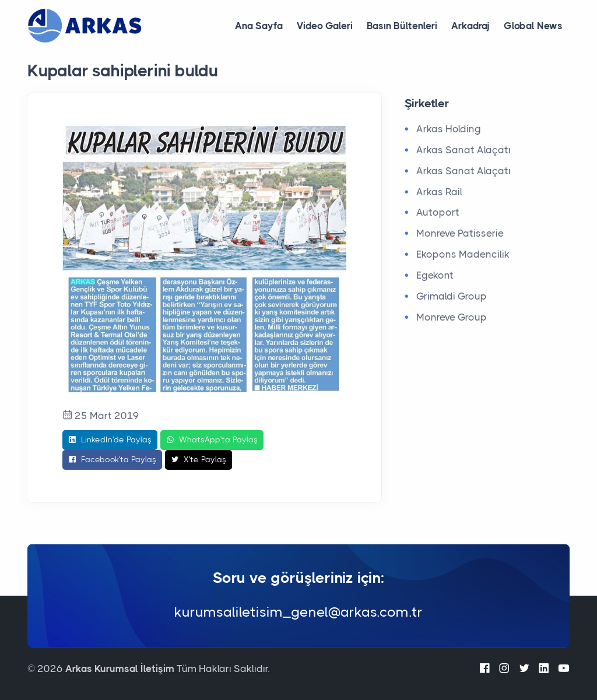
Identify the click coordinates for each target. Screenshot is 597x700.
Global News (533, 26)
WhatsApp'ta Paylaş (212, 440)
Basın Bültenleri (402, 26)
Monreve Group (452, 317)
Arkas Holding (449, 129)
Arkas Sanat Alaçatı (463, 150)
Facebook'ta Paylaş (112, 460)
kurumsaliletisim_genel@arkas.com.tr (298, 612)
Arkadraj (470, 26)
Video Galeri (325, 26)
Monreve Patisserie (460, 233)
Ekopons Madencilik (463, 254)
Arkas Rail (439, 192)
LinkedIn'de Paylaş (110, 440)
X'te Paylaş (199, 460)
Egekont (435, 275)
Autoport (438, 212)
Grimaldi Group (452, 296)
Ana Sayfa (259, 26)
